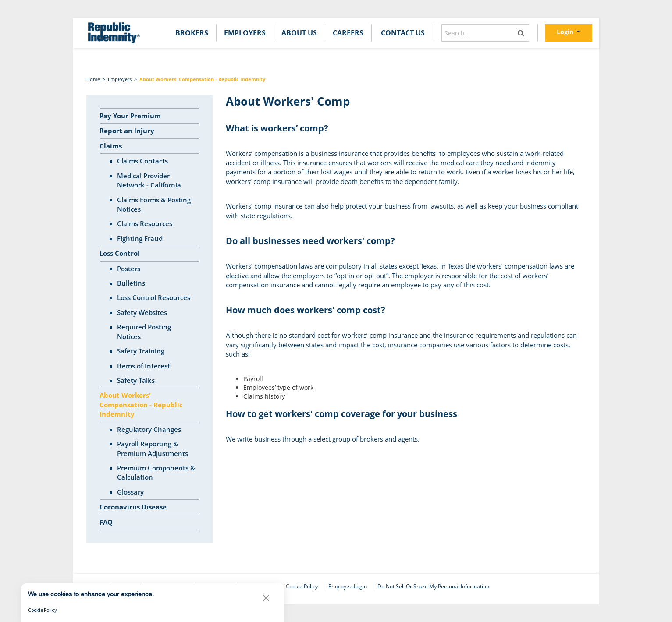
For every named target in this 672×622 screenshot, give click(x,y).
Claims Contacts (142, 161)
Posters (129, 269)
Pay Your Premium (130, 116)
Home (93, 79)
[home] (114, 33)
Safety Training (141, 351)
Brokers (192, 33)
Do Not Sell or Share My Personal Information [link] (433, 586)
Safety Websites (142, 312)
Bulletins (131, 283)
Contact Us (403, 33)
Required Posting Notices (144, 331)
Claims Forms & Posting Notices (154, 204)
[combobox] (485, 33)
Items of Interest (144, 366)
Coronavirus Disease (133, 507)
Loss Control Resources (154, 297)
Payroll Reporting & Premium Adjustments (153, 448)
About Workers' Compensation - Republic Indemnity (202, 79)
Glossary (130, 492)
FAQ (106, 522)
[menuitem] (192, 33)
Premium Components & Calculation (156, 472)
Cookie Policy (302, 586)
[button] (266, 600)
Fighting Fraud (140, 238)
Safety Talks (136, 380)
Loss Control (120, 253)
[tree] (150, 319)
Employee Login (348, 586)
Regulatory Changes (149, 429)
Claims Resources (145, 223)
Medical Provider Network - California (149, 180)
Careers (348, 33)
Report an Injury (127, 131)
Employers (245, 33)
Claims (111, 146)
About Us (299, 33)
